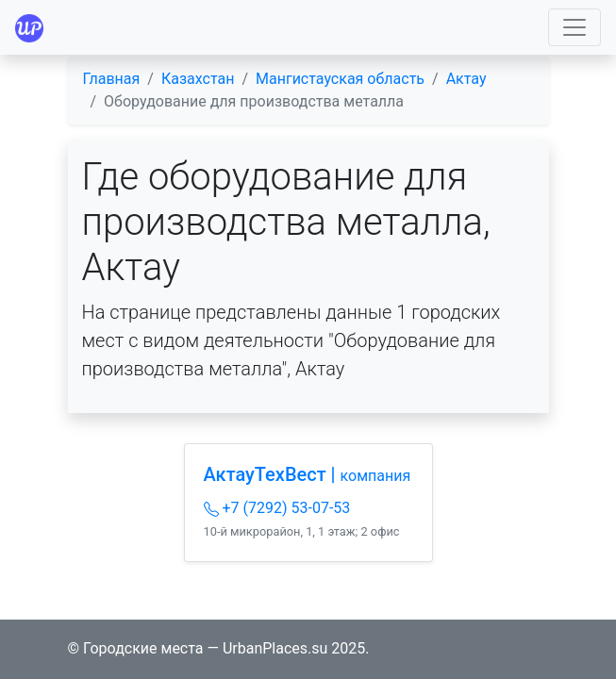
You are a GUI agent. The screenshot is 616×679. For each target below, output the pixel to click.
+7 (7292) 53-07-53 (277, 508)
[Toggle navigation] (574, 27)
